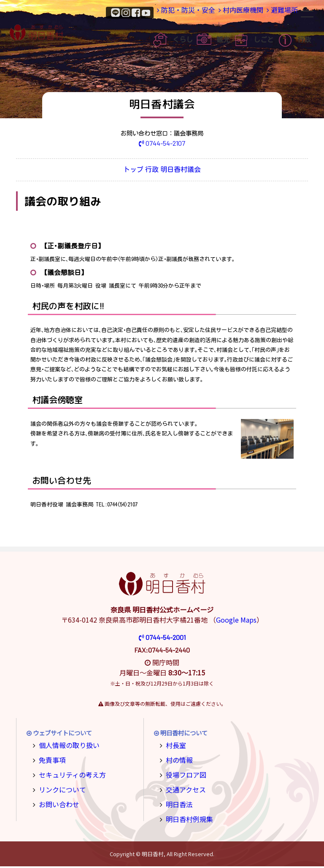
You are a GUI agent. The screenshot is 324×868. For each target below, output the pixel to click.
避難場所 (278, 12)
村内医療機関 (231, 12)
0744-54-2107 (162, 143)
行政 (153, 170)
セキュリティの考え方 (68, 774)
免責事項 (50, 760)
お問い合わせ (56, 801)
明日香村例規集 (186, 815)
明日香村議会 (194, 170)
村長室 (174, 746)
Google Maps (236, 621)
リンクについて (59, 788)
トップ (121, 170)
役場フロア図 (183, 774)
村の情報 (177, 760)
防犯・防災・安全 (172, 12)
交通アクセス (183, 788)
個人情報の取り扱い (65, 746)
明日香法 (177, 801)
